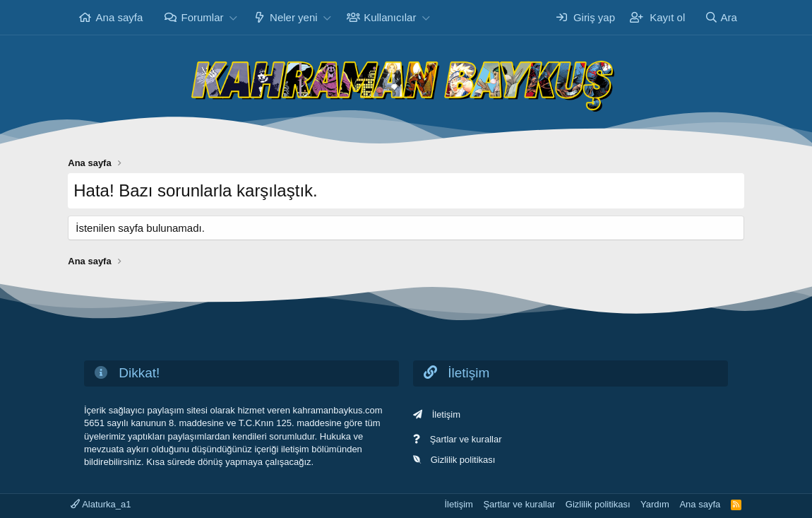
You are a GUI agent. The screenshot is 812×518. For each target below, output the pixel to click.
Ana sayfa (120, 17)
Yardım (655, 504)
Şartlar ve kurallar (466, 439)
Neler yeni (294, 17)
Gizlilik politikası (463, 460)
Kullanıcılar (390, 17)
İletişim (446, 414)
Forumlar (203, 17)
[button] (233, 17)
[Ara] (721, 17)
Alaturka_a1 (101, 504)
